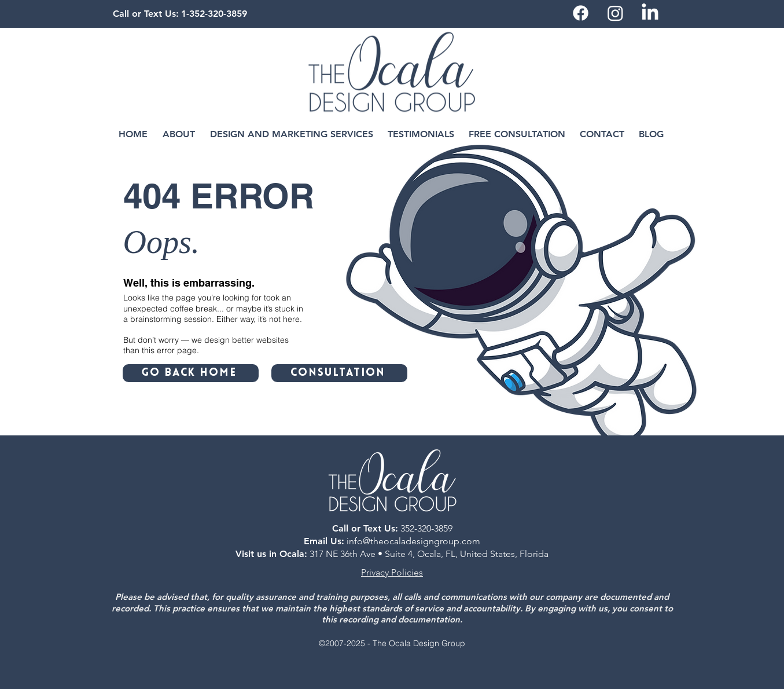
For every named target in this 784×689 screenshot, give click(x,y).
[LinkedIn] (650, 13)
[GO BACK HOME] (191, 373)
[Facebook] (581, 13)
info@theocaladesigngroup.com (413, 541)
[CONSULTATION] (339, 373)
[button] (179, 134)
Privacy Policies (392, 572)
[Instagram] (615, 13)
